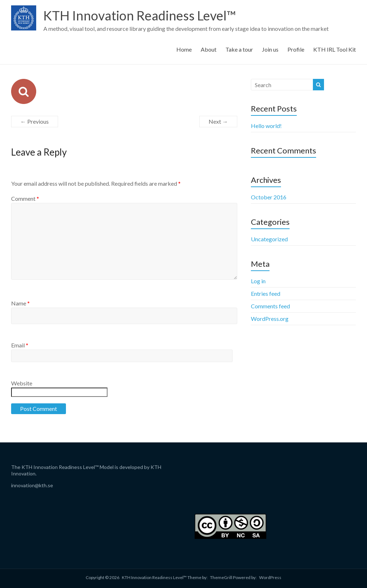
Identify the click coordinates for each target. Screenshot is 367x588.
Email (20, 345)
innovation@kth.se (32, 485)
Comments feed (270, 306)
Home (184, 49)
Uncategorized (269, 239)
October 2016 (269, 197)
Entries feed (266, 293)
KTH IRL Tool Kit (335, 49)
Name (20, 303)
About (209, 49)
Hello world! (266, 126)
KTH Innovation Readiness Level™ (140, 15)
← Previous (35, 121)
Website (22, 383)
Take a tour (239, 49)
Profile (296, 49)
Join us (270, 49)
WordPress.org (270, 319)
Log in (258, 281)
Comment (25, 198)
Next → (218, 121)
